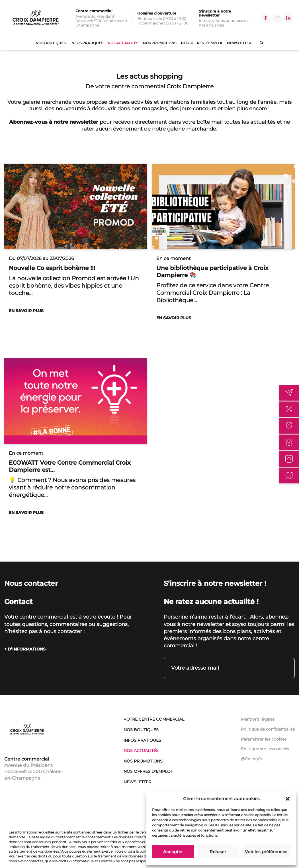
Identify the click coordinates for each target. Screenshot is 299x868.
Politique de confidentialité (268, 729)
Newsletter (239, 43)
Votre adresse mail (195, 668)
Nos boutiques (51, 43)
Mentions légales (258, 719)
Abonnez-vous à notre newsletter (54, 122)
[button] (288, 799)
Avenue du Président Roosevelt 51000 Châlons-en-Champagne (34, 772)
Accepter (173, 852)
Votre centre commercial (154, 719)
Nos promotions (160, 43)
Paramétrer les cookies (264, 739)
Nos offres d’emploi (201, 43)
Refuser (218, 852)
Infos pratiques (87, 43)
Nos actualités (123, 43)
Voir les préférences (266, 852)
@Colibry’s (251, 759)
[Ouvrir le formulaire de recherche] (257, 43)
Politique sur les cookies (265, 749)
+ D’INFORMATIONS (25, 649)
